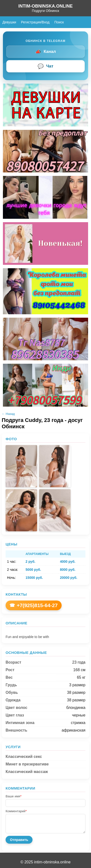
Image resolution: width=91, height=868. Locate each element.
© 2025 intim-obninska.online (45, 862)
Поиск (59, 22)
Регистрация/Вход (35, 22)
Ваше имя (13, 796)
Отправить (19, 840)
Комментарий (16, 811)
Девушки (9, 22)
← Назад (8, 414)
